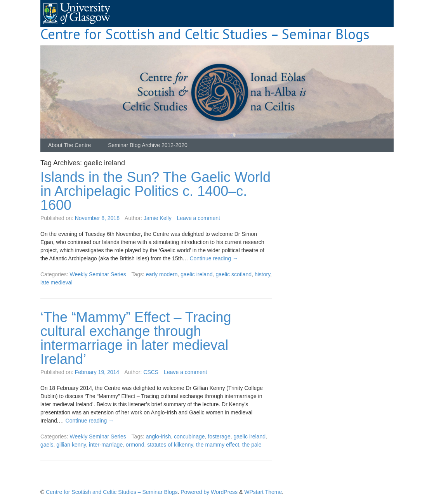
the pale (252, 445)
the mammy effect (218, 445)
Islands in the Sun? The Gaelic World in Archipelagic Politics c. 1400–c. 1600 (155, 191)
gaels (47, 445)
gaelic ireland (197, 274)
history (262, 274)
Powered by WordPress (209, 492)
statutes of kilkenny (170, 445)
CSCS (151, 372)
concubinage (189, 436)
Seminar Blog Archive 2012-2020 (148, 145)
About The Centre (69, 145)
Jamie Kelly (158, 218)
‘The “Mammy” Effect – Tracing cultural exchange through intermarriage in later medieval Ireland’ (136, 338)
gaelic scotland (234, 274)
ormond (135, 445)
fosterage (219, 436)
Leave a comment (199, 218)
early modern (162, 274)
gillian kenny (71, 445)
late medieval (56, 282)
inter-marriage (106, 445)
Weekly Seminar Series (98, 274)
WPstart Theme (263, 492)
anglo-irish (159, 436)
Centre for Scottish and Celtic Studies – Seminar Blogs (205, 34)
